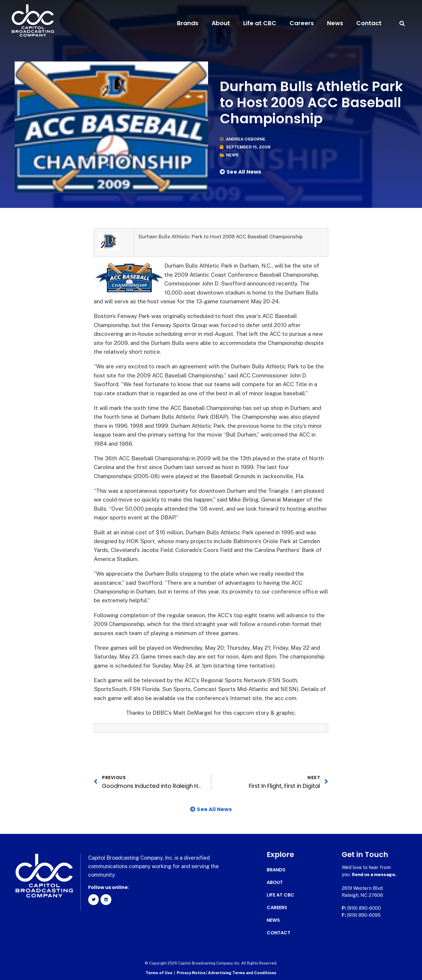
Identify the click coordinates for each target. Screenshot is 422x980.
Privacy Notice (192, 973)
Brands (188, 23)
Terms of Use (159, 973)
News (335, 23)
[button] (402, 23)
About (221, 23)
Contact (369, 23)
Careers (302, 23)
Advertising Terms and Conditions (242, 973)
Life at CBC (260, 23)
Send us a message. (374, 874)
